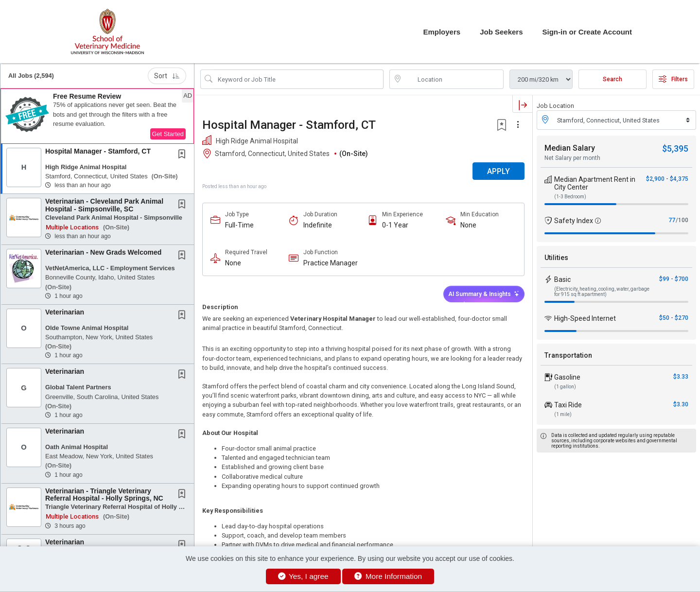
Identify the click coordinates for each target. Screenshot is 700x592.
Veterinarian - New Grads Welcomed (103, 252)
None (468, 225)
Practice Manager (331, 263)
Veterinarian (65, 312)
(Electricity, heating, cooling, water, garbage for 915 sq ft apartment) (602, 292)
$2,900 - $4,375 (667, 179)
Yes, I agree (303, 576)
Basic (562, 279)
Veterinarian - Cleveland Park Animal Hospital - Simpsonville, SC (104, 205)
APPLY (499, 171)
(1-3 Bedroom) (570, 197)
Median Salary (570, 148)
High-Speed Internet (585, 318)
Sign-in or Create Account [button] (587, 32)
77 (672, 220)
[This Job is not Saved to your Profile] (184, 155)
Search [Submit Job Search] (612, 79)
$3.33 (681, 377)
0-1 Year (395, 225)
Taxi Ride (568, 405)
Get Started (168, 134)
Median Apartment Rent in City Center (595, 183)
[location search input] (453, 79)
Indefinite (318, 225)
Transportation (568, 355)
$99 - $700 (674, 279)
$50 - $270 (674, 318)
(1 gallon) (565, 387)
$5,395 (675, 148)
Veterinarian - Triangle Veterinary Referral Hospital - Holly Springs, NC (104, 495)
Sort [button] (167, 76)
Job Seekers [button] (501, 32)
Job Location (555, 106)
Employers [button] (442, 32)
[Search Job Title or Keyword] (299, 79)
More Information (388, 576)
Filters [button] (673, 79)
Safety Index (574, 221)
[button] (97, 116)
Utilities (556, 258)
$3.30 (681, 404)
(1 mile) (563, 414)
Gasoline (567, 377)
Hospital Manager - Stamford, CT (98, 151)
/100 (682, 220)
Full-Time (239, 225)
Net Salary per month (572, 158)
